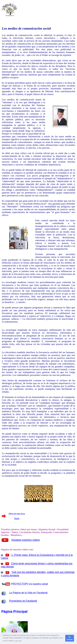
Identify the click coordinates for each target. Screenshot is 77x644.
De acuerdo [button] (70, 638)
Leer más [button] (18, 641)
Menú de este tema (17, 514)
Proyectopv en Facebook (23, 601)
